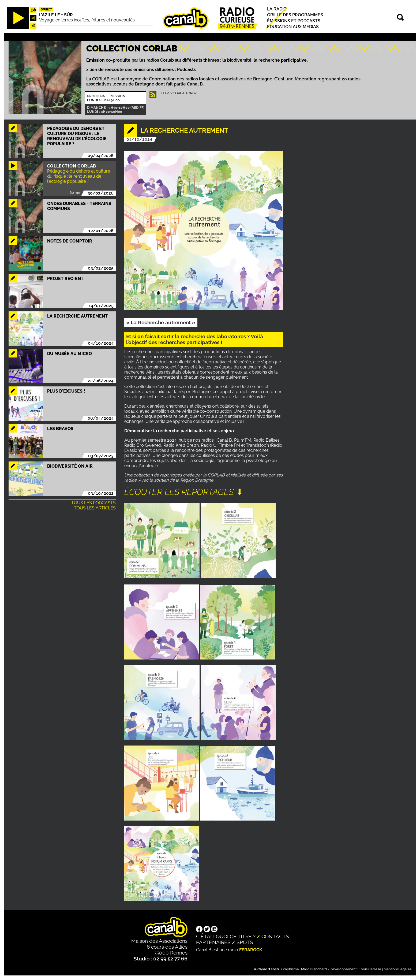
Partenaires (213, 942)
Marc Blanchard (314, 969)
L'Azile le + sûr (56, 15)
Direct (46, 9)
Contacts (275, 936)
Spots (245, 942)
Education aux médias (293, 27)
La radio (277, 9)
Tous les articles (95, 508)
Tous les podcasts (93, 503)
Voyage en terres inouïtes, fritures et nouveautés (87, 20)
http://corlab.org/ (178, 93)
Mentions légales (397, 969)
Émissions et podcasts (294, 21)
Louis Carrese (370, 969)
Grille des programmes (295, 15)
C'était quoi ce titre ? (226, 936)
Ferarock (251, 950)
